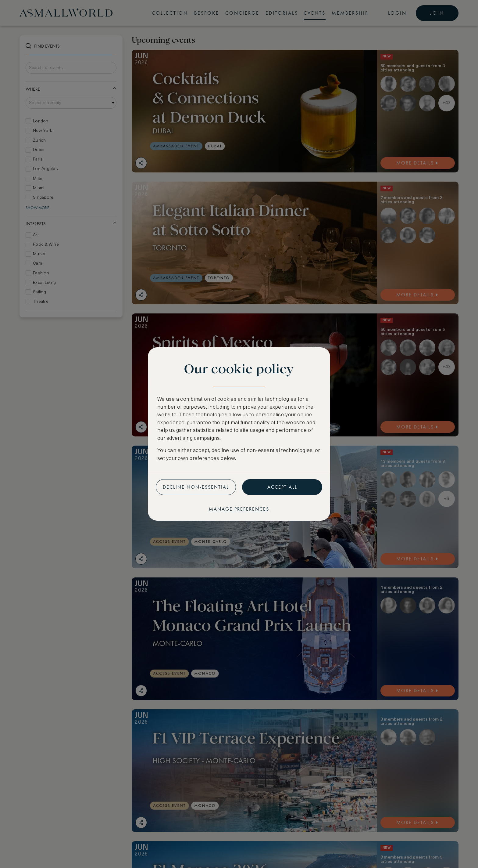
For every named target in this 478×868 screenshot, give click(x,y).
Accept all (282, 487)
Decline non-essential (196, 487)
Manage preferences (239, 509)
